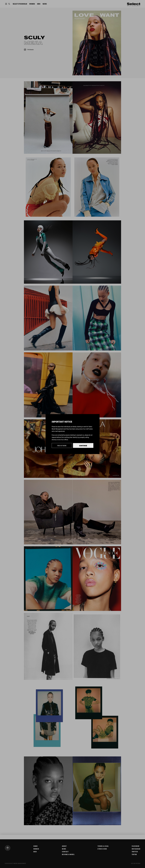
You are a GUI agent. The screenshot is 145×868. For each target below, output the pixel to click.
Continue (83, 446)
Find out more (62, 446)
